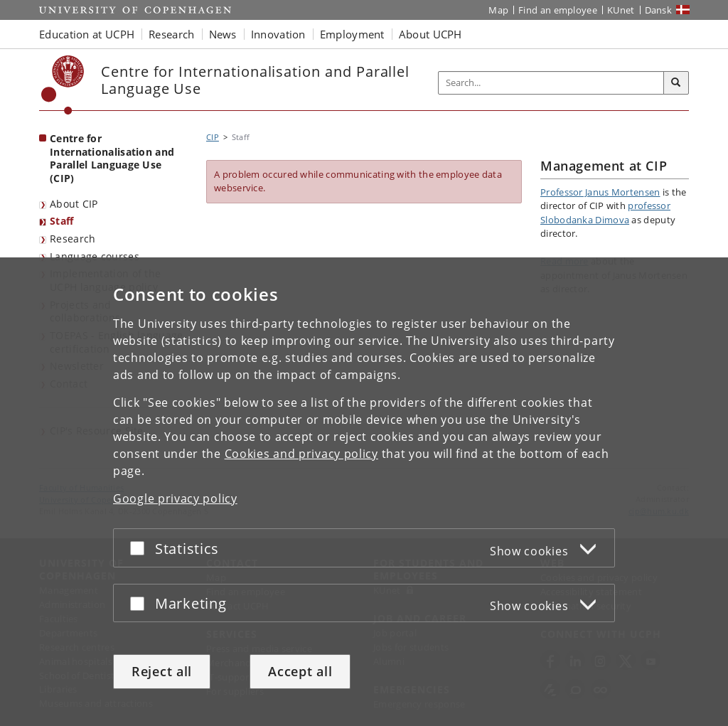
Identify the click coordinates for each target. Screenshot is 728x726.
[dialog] (364, 492)
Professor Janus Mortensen (600, 192)
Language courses (95, 256)
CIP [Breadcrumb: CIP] (213, 137)
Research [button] (171, 34)
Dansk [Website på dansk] (659, 10)
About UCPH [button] (430, 34)
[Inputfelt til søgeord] (551, 83)
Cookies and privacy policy (301, 454)
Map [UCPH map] (498, 10)
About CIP (74, 204)
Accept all (300, 671)
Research (73, 239)
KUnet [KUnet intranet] (621, 10)
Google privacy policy (175, 498)
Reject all (162, 671)
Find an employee (558, 10)
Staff (62, 221)
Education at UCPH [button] (87, 34)
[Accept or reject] (141, 548)
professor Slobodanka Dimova (605, 213)
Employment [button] (352, 34)
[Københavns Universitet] (63, 85)
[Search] (676, 83)
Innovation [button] (278, 34)
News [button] (223, 34)
